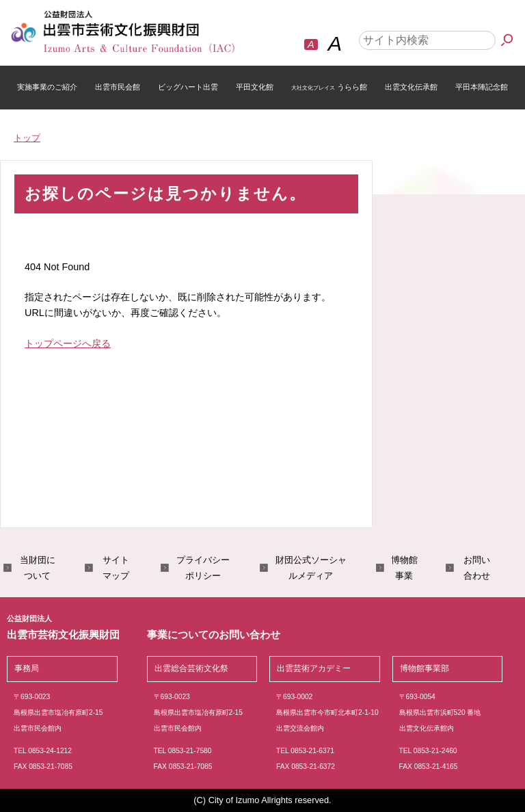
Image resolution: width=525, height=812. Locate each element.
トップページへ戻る (68, 343)
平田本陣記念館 (482, 87)
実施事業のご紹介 (47, 87)
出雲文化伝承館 (411, 87)
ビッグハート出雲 (188, 87)
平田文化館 (255, 87)
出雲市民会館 (118, 87)
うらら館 (329, 87)
